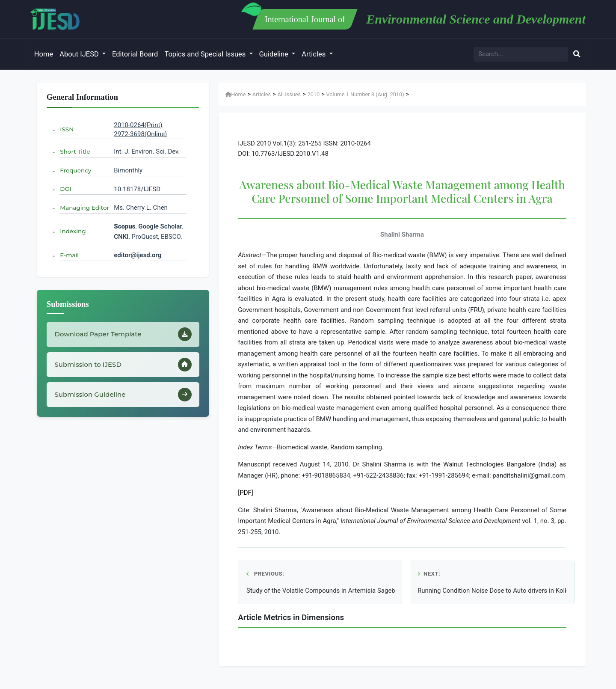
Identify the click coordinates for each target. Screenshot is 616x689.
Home (44, 54)
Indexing (73, 231)
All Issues (289, 94)
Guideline (275, 54)
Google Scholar (160, 226)
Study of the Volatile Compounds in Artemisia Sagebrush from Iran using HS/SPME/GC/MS (321, 591)
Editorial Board (135, 54)
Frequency (76, 170)
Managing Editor (84, 208)
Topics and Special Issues (206, 54)
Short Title (75, 151)
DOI (66, 189)
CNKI (121, 237)
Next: (429, 574)
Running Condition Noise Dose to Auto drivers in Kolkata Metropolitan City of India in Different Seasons (492, 591)
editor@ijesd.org (138, 255)
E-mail (69, 255)
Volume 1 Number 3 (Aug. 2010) (365, 94)
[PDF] (246, 493)
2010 (313, 94)
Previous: (265, 574)
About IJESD (80, 54)
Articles (314, 54)
